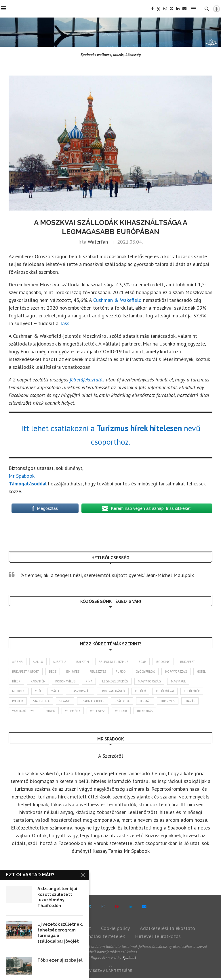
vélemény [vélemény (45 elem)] (121, 712)
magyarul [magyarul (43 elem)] (20, 692)
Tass (64, 323)
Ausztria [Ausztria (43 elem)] (61, 662)
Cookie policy (115, 930)
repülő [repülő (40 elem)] (171, 692)
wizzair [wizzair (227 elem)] (171, 712)
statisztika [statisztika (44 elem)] (72, 702)
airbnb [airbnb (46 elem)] (18, 662)
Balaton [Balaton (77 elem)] (85, 662)
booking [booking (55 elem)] (169, 662)
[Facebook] (153, 9)
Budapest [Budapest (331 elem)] (194, 662)
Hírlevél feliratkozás (158, 938)
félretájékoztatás (87, 380)
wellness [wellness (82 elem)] (147, 712)
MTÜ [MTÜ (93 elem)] (65, 692)
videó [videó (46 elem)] (99, 712)
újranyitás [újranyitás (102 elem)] (196, 712)
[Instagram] (166, 9)
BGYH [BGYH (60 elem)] (148, 662)
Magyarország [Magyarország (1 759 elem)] (174, 682)
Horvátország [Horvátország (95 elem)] (185, 672)
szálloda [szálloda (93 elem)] (155, 702)
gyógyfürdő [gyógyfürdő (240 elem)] (152, 672)
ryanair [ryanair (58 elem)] (46, 702)
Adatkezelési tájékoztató (167, 930)
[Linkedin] (179, 9)
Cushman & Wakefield (117, 300)
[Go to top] (111, 972)
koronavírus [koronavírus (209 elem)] (88, 682)
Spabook (129, 959)
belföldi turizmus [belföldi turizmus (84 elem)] (118, 662)
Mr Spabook (22, 476)
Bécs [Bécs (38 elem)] (55, 672)
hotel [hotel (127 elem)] (17, 682)
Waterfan (98, 242)
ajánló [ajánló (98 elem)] (39, 662)
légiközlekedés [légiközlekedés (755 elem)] (139, 682)
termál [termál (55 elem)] (179, 702)
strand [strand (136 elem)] (97, 702)
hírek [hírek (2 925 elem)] (37, 682)
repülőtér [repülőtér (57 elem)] (21, 702)
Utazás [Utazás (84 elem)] (43, 712)
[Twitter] (159, 9)
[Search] (207, 9)
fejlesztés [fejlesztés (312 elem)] (102, 672)
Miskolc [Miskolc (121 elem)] (45, 692)
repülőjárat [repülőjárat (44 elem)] (197, 692)
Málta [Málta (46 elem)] (83, 692)
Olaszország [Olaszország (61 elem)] (109, 692)
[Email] (185, 9)
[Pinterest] (172, 9)
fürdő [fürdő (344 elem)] (126, 672)
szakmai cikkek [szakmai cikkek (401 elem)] (125, 702)
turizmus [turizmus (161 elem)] (20, 712)
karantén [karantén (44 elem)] (60, 682)
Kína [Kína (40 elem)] (113, 682)
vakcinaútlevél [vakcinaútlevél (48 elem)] (72, 712)
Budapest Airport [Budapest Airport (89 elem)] (27, 672)
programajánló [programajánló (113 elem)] (143, 692)
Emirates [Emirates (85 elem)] (76, 672)
